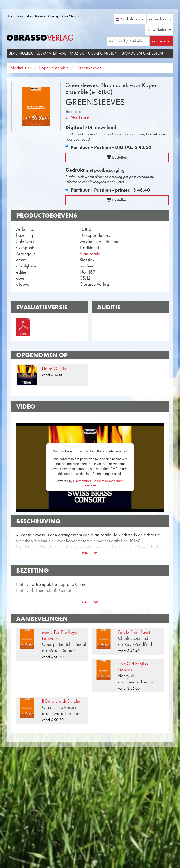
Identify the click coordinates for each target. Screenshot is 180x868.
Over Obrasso (71, 16)
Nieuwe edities (25, 16)
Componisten (103, 53)
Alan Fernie (80, 117)
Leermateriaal (51, 53)
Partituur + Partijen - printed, (110, 190)
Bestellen (117, 157)
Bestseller (41, 16)
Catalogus (54, 16)
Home (10, 16)
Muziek (77, 53)
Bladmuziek (21, 53)
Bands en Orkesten (142, 53)
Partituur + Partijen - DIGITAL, (111, 147)
